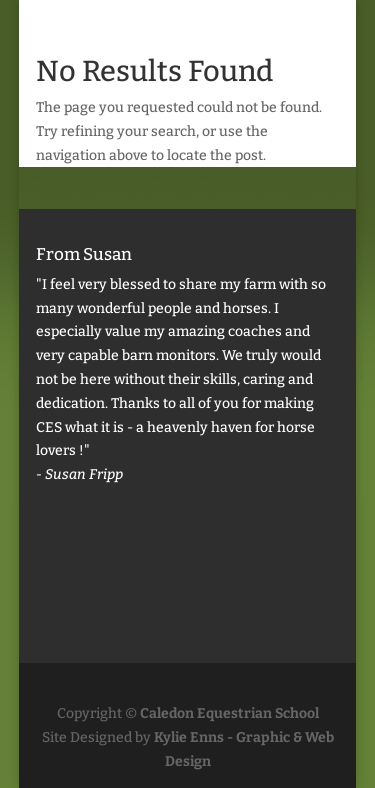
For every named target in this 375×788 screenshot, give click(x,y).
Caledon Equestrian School (229, 713)
